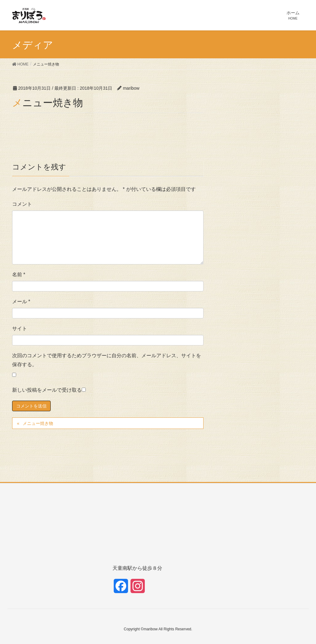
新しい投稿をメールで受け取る (47, 390)
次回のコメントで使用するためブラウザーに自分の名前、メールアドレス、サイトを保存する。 (107, 360)
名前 (19, 275)
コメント (22, 204)
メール (21, 302)
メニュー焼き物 (38, 423)
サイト (20, 329)
